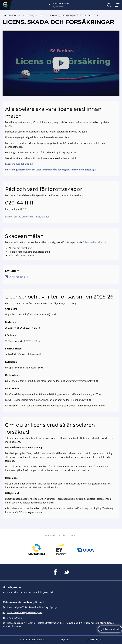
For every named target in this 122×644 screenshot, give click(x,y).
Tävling (30, 15)
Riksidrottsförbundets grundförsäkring (29, 252)
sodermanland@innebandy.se (24, 613)
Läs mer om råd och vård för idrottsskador (27, 217)
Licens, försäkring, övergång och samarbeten (67, 15)
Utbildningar (94, 640)
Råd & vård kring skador (21, 256)
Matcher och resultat (32, 640)
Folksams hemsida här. (95, 242)
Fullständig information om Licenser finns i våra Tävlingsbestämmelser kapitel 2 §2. (51, 170)
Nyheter (66, 640)
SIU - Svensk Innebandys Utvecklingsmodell (28, 593)
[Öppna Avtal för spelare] (61, 277)
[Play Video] (61, 63)
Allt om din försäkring (20, 248)
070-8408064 (14, 618)
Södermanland (12, 15)
